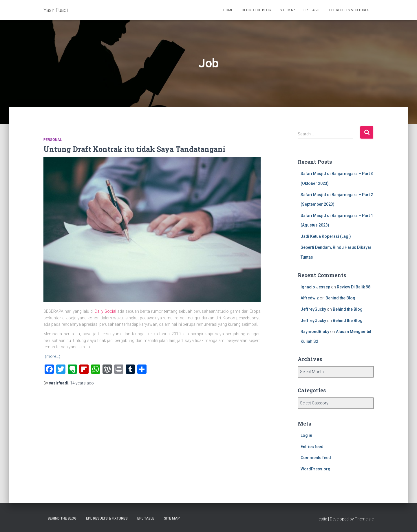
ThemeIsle (364, 519)
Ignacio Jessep (315, 287)
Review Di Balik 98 (354, 287)
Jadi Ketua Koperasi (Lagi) (326, 236)
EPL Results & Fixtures (349, 10)
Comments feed (316, 458)
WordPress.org (316, 469)
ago (82, 383)
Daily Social (105, 311)
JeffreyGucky (313, 309)
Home (228, 10)
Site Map (287, 10)
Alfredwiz (310, 298)
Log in (306, 435)
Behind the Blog (256, 10)
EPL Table (312, 10)
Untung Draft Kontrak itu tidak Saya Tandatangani (134, 149)
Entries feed (312, 447)
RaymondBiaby (315, 332)
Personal (53, 140)
